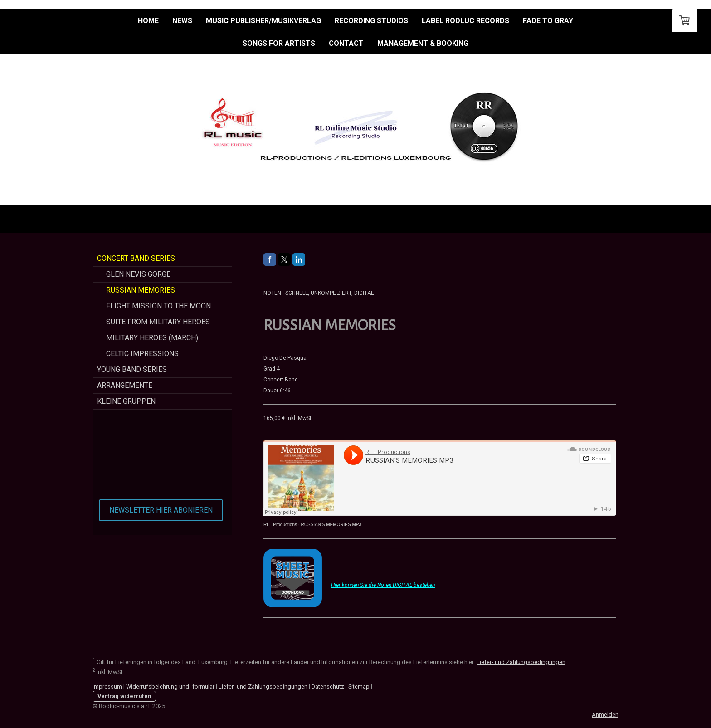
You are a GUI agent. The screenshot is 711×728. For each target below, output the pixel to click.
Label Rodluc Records (465, 21)
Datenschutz (328, 686)
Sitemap (359, 686)
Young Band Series (132, 369)
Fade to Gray (548, 21)
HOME (148, 21)
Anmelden (605, 715)
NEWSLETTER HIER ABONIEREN (161, 510)
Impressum (107, 686)
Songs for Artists (279, 43)
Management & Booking (423, 43)
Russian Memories (141, 290)
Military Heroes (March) (152, 338)
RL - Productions (280, 525)
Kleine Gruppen (126, 401)
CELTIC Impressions (142, 354)
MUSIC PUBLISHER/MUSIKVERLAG (263, 21)
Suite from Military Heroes (158, 322)
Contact (346, 43)
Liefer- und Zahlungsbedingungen (521, 662)
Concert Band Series (136, 258)
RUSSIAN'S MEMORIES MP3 (331, 525)
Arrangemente (125, 385)
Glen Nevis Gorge (138, 274)
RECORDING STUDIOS (371, 21)
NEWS (182, 21)
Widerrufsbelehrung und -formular (170, 686)
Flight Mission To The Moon (158, 306)
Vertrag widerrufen (124, 696)
